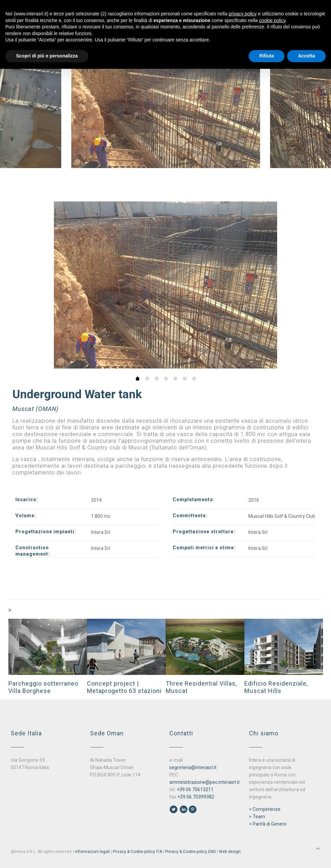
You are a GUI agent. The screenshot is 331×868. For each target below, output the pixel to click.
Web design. (230, 852)
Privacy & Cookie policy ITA (137, 852)
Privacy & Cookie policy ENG (190, 852)
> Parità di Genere (268, 824)
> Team (257, 817)
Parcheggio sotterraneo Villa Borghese (43, 687)
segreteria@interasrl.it (193, 767)
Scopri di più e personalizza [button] (47, 56)
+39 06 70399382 (196, 797)
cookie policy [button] (272, 20)
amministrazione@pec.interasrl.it (204, 782)
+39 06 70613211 (195, 789)
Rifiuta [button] (267, 56)
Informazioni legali (93, 852)
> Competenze (265, 809)
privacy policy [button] (243, 14)
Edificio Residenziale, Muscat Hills (276, 687)
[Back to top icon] (318, 849)
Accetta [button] (306, 56)
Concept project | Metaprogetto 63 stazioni (124, 687)
